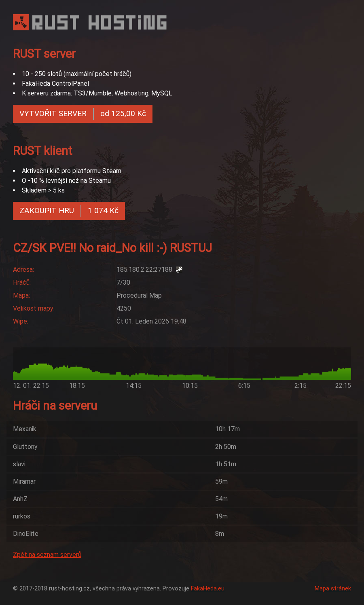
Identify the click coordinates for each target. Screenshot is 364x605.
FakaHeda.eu (208, 589)
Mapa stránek (333, 589)
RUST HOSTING (101, 22)
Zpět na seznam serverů (47, 555)
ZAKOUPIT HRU (69, 211)
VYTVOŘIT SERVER (83, 114)
